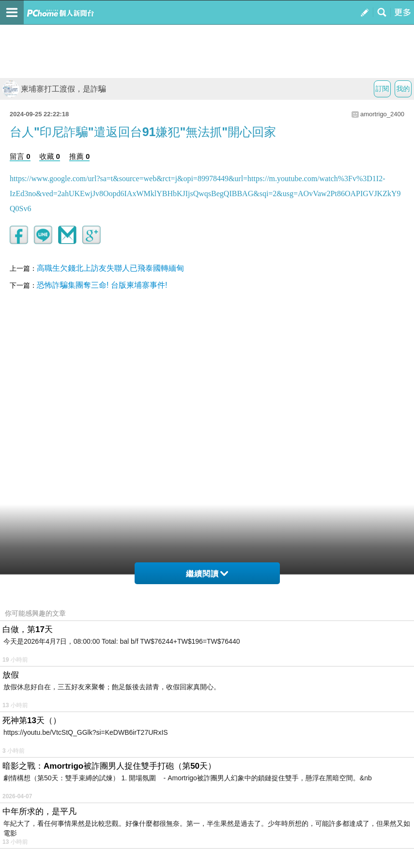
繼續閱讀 (207, 574)
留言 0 (20, 156)
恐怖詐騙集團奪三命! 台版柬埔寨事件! (102, 285)
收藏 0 (50, 156)
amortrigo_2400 (382, 114)
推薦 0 (80, 156)
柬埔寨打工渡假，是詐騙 (54, 89)
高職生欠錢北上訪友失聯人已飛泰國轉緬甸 (110, 268)
